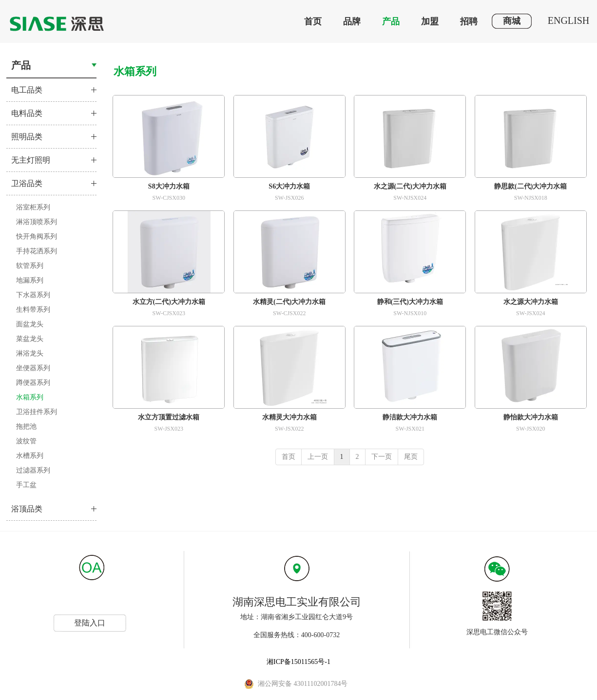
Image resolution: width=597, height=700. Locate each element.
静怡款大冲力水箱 (531, 417)
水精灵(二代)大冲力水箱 (289, 302)
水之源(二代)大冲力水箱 (410, 186)
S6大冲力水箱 (289, 186)
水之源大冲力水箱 (531, 302)
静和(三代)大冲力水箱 (410, 302)
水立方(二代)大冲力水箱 (169, 302)
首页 (289, 457)
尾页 (411, 457)
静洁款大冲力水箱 (410, 417)
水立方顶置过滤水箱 (169, 417)
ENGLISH (569, 20)
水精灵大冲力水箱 (289, 417)
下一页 (382, 457)
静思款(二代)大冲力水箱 (530, 186)
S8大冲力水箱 (169, 186)
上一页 (318, 457)
